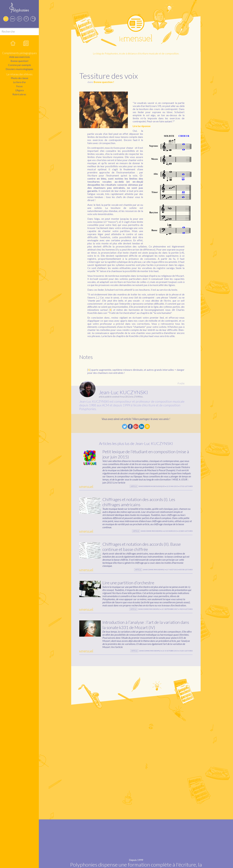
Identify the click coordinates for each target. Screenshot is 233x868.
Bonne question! (19, 61)
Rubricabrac (19, 94)
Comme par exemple (19, 65)
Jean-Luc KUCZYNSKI (123, 392)
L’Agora (19, 90)
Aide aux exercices (19, 57)
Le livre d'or (19, 82)
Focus (19, 86)
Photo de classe (19, 78)
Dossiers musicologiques (19, 69)
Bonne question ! (104, 82)
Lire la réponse (142, 126)
